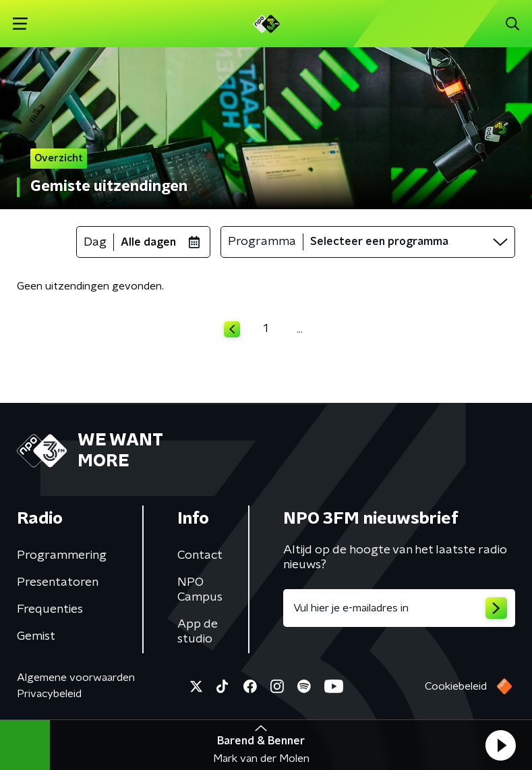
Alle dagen (148, 242)
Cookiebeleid (456, 686)
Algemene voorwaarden (76, 678)
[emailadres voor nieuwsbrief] (400, 608)
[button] (500, 745)
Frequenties (50, 609)
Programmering (62, 555)
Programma (262, 242)
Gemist (36, 636)
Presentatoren (58, 582)
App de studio (198, 632)
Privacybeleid (49, 694)
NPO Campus (200, 590)
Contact (200, 555)
